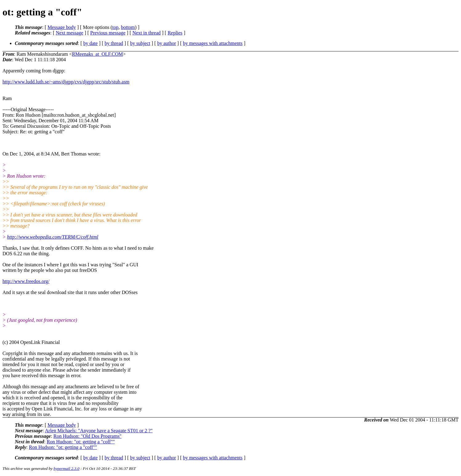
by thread (114, 43)
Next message (69, 33)
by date (90, 43)
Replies (175, 33)
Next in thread (147, 33)
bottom (128, 27)
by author (167, 43)
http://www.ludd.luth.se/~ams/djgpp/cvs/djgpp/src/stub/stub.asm (66, 82)
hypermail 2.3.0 (67, 468)
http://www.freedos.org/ (26, 281)
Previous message (108, 33)
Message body (62, 27)
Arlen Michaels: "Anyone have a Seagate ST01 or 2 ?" (99, 431)
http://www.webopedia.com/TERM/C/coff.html (53, 237)
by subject (140, 43)
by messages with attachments (213, 43)
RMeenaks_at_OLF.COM (97, 54)
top (115, 27)
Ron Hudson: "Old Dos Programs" (87, 436)
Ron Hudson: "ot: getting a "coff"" (81, 442)
